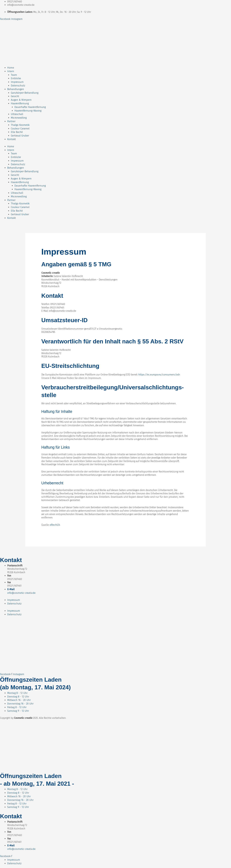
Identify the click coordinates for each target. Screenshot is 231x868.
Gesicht (15, 94)
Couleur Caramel (20, 125)
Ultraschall (17, 111)
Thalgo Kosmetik (20, 121)
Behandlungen (15, 88)
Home (11, 67)
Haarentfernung (20, 101)
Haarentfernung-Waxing (28, 108)
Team (14, 74)
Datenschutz (18, 84)
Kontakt (12, 135)
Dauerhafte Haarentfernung (30, 104)
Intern (11, 71)
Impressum (17, 81)
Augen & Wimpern (21, 98)
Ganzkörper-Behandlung (24, 91)
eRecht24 (55, 515)
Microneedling (18, 114)
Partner (11, 118)
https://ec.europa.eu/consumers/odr (159, 365)
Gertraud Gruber (20, 131)
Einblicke (16, 77)
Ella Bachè (17, 128)
